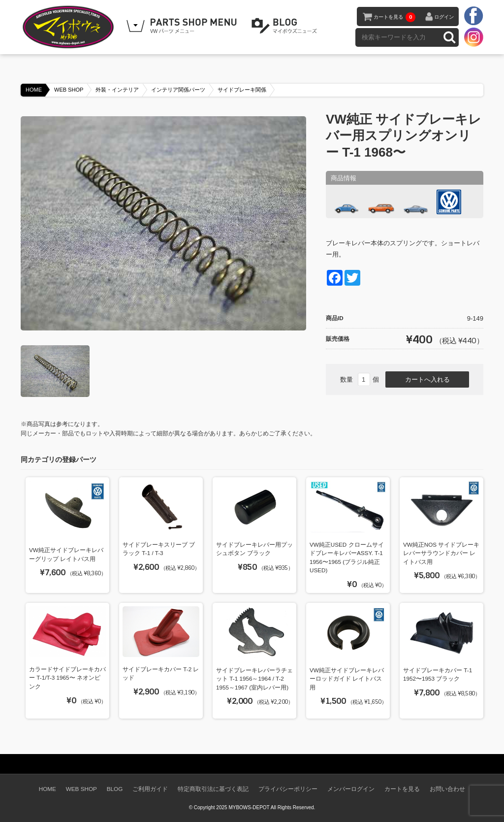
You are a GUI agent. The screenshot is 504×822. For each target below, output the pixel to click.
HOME (34, 90)
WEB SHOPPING (183, 26)
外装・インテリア (117, 90)
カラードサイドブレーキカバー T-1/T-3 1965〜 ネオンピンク (67, 678)
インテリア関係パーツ (178, 90)
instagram (473, 37)
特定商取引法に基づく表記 (213, 789)
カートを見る (394, 17)
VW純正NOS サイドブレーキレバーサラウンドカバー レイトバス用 (441, 553)
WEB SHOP (69, 90)
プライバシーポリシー (288, 789)
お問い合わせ (447, 789)
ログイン (444, 17)
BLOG (286, 26)
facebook (473, 16)
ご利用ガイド (150, 789)
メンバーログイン (351, 789)
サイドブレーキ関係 (242, 90)
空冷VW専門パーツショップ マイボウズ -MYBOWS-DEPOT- (70, 27)
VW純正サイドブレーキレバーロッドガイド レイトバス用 (347, 679)
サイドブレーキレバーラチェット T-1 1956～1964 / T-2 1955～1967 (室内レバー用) (254, 679)
